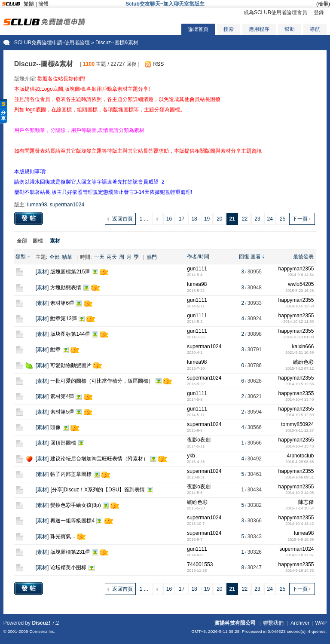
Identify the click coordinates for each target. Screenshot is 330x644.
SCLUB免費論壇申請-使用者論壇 (52, 43)
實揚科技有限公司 (235, 623)
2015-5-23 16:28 (299, 291)
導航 (315, 29)
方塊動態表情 (66, 288)
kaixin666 (303, 347)
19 (207, 219)
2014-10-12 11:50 (298, 322)
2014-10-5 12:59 (299, 415)
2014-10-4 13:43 (299, 446)
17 (182, 219)
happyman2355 (296, 269)
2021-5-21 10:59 (299, 353)
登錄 (319, 12)
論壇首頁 (198, 29)
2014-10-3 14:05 (299, 493)
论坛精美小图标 (68, 567)
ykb (191, 456)
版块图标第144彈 (70, 334)
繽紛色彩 (303, 362)
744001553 (200, 564)
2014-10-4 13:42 (299, 524)
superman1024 (67, 205)
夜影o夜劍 (199, 440)
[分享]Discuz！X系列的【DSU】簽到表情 (98, 490)
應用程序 (259, 29)
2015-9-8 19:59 (301, 540)
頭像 (55, 427)
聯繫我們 (273, 623)
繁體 (29, 4)
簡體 (43, 4)
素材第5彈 (62, 412)
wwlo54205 (301, 284)
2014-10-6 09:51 (299, 477)
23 (257, 219)
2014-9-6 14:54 (301, 275)
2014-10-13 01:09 (298, 337)
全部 (22, 241)
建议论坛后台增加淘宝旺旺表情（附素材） (99, 459)
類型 (21, 257)
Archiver (300, 623)
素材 (42, 272)
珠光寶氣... (63, 537)
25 (283, 219)
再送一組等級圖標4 (72, 521)
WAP (321, 623)
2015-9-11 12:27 (299, 430)
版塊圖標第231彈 (70, 552)
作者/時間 (198, 257)
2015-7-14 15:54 (299, 508)
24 (270, 219)
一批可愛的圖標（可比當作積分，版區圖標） (102, 381)
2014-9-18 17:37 (299, 555)
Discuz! (41, 623)
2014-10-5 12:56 (299, 384)
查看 (256, 257)
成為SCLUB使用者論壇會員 (275, 12)
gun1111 (197, 269)
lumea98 (37, 205)
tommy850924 (297, 424)
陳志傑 (306, 502)
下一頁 (300, 219)
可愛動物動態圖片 (71, 365)
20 (219, 219)
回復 (244, 257)
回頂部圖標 (63, 443)
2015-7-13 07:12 (299, 368)
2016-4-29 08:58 (299, 462)
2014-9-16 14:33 (299, 570)
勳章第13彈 (63, 319)
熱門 (152, 257)
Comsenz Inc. (42, 631)
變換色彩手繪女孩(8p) (75, 505)
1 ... (144, 219)
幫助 (290, 29)
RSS (159, 64)
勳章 (55, 350)
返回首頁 (122, 219)
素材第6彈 (62, 303)
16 (169, 219)
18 (194, 219)
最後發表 (303, 257)
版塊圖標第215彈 (70, 272)
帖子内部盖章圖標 (71, 474)
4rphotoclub (301, 456)
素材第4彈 (62, 396)
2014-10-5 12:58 (299, 306)
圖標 (38, 241)
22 (245, 219)
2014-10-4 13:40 (299, 399)
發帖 (30, 218)
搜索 (229, 29)
